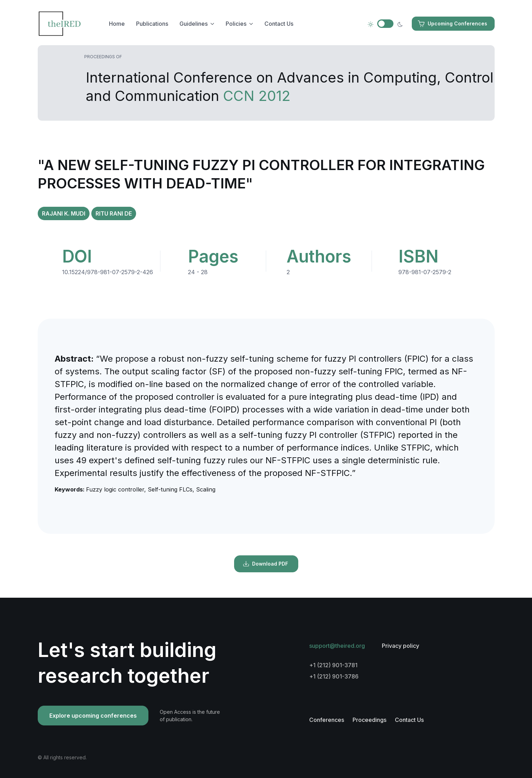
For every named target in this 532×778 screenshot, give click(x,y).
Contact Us (279, 24)
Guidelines (194, 24)
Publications (152, 24)
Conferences (327, 720)
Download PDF (265, 564)
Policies (236, 24)
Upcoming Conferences (452, 24)
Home (117, 24)
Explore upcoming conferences (93, 716)
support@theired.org (337, 646)
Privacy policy (400, 646)
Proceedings (369, 720)
